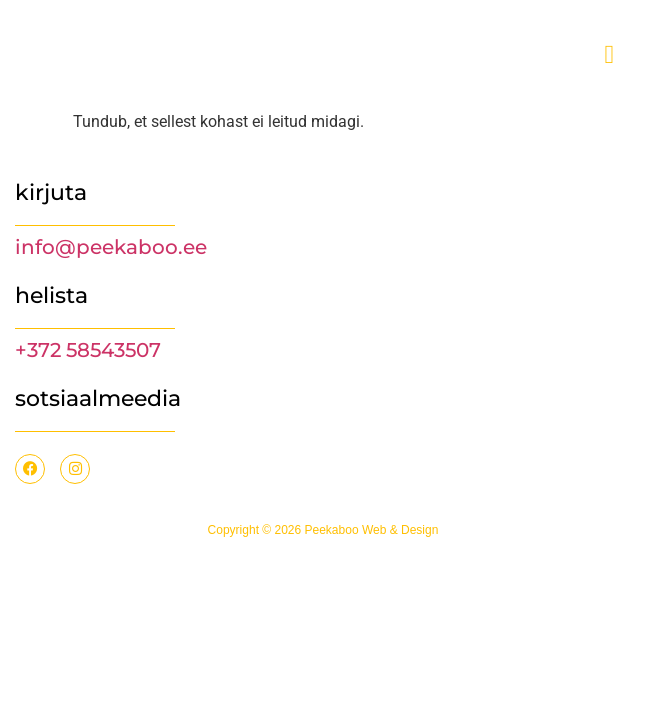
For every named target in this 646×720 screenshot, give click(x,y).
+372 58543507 (88, 350)
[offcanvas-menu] (610, 55)
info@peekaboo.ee (111, 247)
